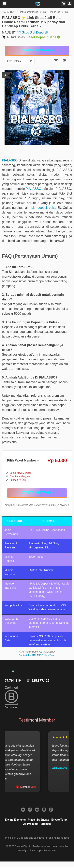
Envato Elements (15, 820)
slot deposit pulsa (44, 208)
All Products (31, 824)
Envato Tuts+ (59, 820)
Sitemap (46, 824)
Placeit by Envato (38, 820)
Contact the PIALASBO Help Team (37, 655)
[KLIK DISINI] (37, 50)
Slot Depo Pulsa (52, 12)
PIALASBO (8, 12)
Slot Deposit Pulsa (28, 12)
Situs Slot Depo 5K (35, 32)
